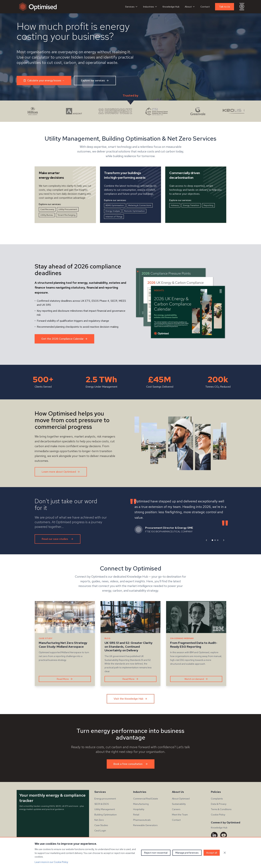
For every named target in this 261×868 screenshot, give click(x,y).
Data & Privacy (219, 804)
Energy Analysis (113, 211)
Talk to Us (225, 7)
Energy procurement (105, 799)
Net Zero (99, 820)
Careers (176, 809)
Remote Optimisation (134, 211)
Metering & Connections (140, 205)
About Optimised (181, 799)
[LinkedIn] (214, 835)
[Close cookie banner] (225, 853)
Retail (136, 815)
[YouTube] (224, 835)
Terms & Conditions (221, 809)
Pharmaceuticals (142, 820)
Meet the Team (180, 815)
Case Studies (101, 825)
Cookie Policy (218, 815)
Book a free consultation (131, 764)
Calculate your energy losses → (44, 80)
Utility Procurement (68, 209)
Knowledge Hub (171, 7)
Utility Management (105, 809)
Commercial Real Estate (146, 799)
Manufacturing (141, 804)
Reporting (208, 205)
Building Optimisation (106, 815)
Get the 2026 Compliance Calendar (64, 339)
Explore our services (95, 80)
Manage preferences (187, 853)
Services (131, 7)
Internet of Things (114, 217)
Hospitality (139, 809)
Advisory (175, 205)
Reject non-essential (156, 853)
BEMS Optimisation (115, 205)
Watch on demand (196, 679)
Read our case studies (58, 539)
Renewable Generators (145, 825)
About (190, 7)
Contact (205, 7)
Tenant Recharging (66, 215)
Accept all (212, 853)
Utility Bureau (47, 215)
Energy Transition (191, 205)
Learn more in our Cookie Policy (51, 862)
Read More (65, 679)
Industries (150, 7)
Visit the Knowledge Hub (130, 699)
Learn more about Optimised (61, 472)
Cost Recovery (47, 209)
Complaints (217, 799)
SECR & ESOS (102, 804)
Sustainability (179, 804)
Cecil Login (100, 831)
